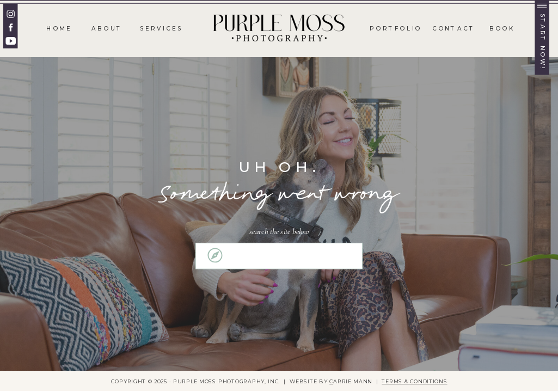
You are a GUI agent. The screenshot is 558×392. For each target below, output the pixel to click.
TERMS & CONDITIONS (414, 381)
